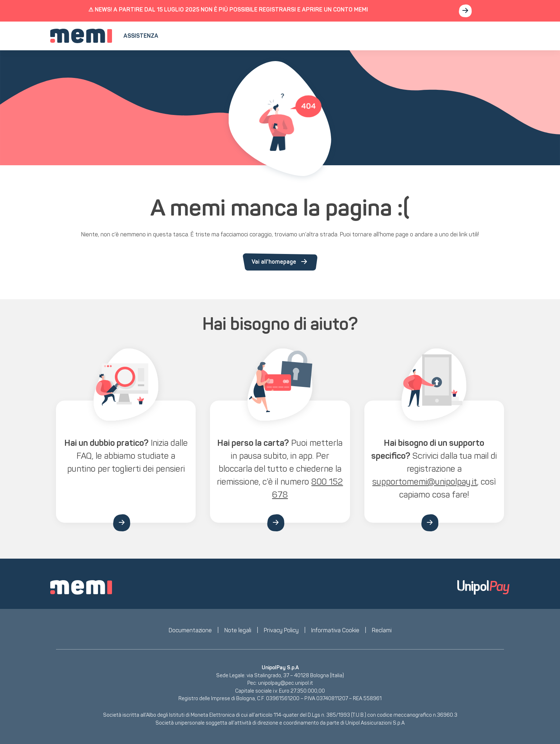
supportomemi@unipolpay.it (425, 482)
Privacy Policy (281, 630)
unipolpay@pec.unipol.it (286, 683)
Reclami (382, 630)
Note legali (238, 630)
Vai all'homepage (280, 262)
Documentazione (190, 630)
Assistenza (141, 36)
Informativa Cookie (335, 630)
